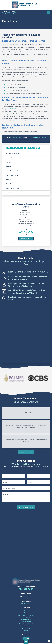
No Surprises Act (26, 617)
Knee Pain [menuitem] (9, 162)
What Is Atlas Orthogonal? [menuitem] (14, 188)
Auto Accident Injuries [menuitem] (12, 175)
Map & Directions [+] (26, 603)
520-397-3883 (9, 13)
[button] (49, 641)
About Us (26, 613)
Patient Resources (26, 619)
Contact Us (26, 626)
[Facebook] (24, 638)
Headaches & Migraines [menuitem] (13, 171)
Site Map (26, 630)
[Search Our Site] (49, 12)
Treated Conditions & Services (26, 615)
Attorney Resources (26, 622)
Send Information (26, 507)
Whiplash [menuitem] (9, 180)
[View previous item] (23, 385)
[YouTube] (28, 638)
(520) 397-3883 (17, 137)
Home (26, 611)
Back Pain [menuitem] (9, 158)
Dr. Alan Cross (14, 109)
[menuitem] (26, 611)
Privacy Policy (26, 628)
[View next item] (29, 385)
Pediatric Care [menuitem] (10, 193)
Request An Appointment (26, 624)
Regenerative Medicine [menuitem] (13, 153)
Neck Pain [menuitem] (9, 166)
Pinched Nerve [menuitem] (10, 184)
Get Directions (26, 239)
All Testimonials (26, 452)
